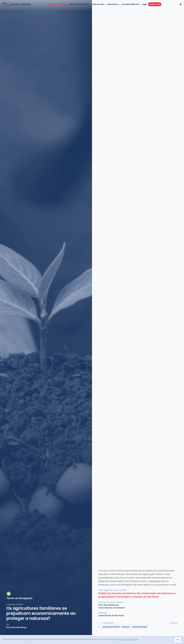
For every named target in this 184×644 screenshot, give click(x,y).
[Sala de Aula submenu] (105, 4)
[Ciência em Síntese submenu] (67, 4)
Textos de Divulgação (19, 598)
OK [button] (178, 640)
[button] (180, 4)
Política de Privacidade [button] (128, 639)
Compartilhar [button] (106, 623)
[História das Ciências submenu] (90, 4)
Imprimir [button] (173, 623)
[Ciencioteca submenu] (119, 4)
